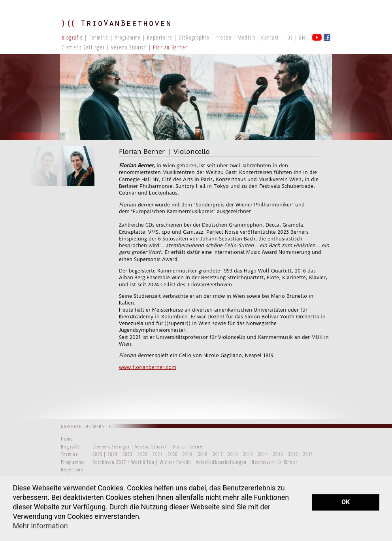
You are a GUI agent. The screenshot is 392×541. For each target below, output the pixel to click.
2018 (203, 454)
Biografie (72, 37)
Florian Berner (170, 47)
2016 (233, 454)
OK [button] (346, 502)
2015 (248, 454)
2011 (308, 454)
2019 (188, 454)
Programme (128, 37)
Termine (99, 37)
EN (302, 37)
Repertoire (160, 37)
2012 (293, 454)
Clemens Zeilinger (83, 47)
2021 (157, 454)
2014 (263, 454)
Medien (246, 37)
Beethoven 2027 (109, 462)
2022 (142, 454)
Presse (223, 37)
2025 (97, 454)
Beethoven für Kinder (275, 462)
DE (290, 37)
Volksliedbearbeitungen (222, 462)
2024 (112, 454)
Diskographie (194, 37)
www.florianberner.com (148, 367)
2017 (218, 454)
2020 (172, 454)
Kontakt (270, 37)
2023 (127, 454)
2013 (278, 454)
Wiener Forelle (175, 462)
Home (67, 439)
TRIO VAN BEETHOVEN (121, 30)
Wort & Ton (143, 462)
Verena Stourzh (129, 47)
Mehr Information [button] (40, 526)
